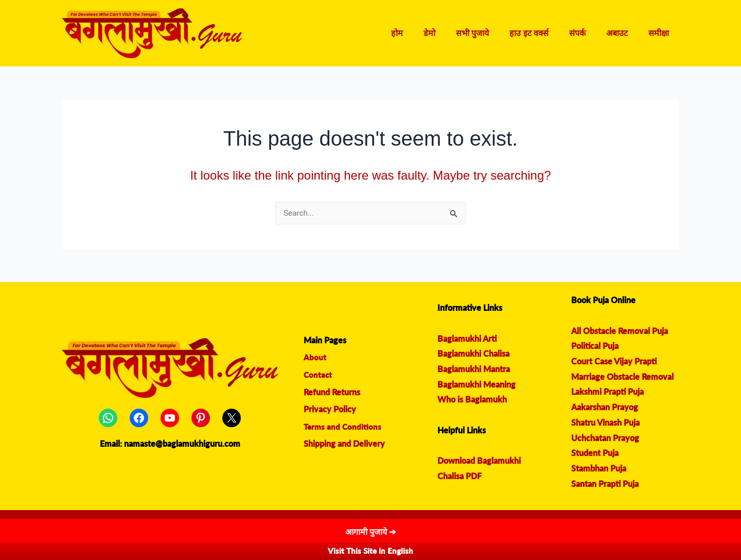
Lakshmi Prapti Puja (607, 392)
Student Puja (595, 453)
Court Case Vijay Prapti (614, 362)
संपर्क (588, 33)
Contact (318, 375)
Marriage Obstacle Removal (622, 377)
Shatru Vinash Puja (605, 423)
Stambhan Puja (599, 469)
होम (424, 33)
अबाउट (623, 33)
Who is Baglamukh (472, 400)
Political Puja (595, 346)
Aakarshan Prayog (605, 407)
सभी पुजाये (491, 33)
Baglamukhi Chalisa (473, 354)
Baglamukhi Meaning (477, 385)
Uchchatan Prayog (605, 438)
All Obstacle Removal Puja (620, 331)
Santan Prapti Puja (605, 484)
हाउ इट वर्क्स (543, 33)
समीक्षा (661, 33)
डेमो (452, 33)
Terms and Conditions (343, 427)
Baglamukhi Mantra (474, 369)
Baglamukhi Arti (467, 339)
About (315, 357)
